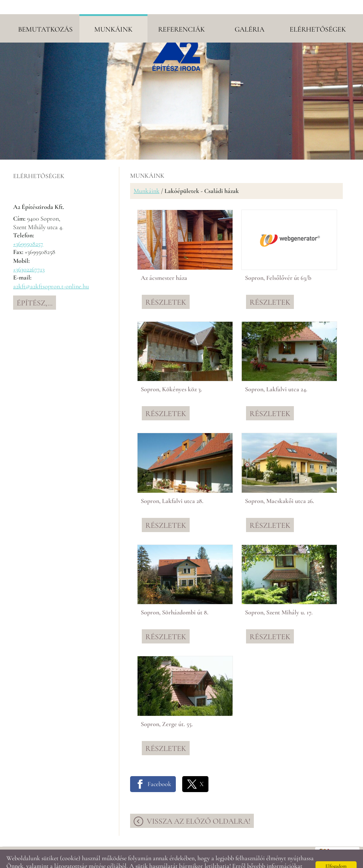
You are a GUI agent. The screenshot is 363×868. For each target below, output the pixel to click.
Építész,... (35, 289)
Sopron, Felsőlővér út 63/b (278, 264)
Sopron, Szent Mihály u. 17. (279, 598)
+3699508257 (28, 230)
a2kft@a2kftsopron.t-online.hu (51, 272)
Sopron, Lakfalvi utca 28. (172, 487)
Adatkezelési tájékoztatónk (71, 859)
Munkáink (147, 177)
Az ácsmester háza (164, 264)
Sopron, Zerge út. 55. (167, 710)
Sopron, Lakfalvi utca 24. (276, 375)
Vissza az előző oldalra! (199, 807)
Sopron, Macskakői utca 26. (280, 487)
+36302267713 (29, 255)
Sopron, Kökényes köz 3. (171, 375)
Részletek (166, 288)
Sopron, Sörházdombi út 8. (175, 598)
